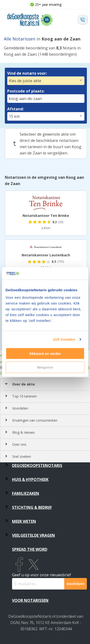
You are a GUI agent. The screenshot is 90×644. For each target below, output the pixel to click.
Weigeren (45, 367)
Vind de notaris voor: (27, 73)
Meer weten (24, 521)
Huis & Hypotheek (30, 479)
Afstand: (15, 109)
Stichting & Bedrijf (32, 507)
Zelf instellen (64, 339)
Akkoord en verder (45, 354)
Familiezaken (26, 493)
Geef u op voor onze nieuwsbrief (42, 575)
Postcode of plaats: (26, 91)
